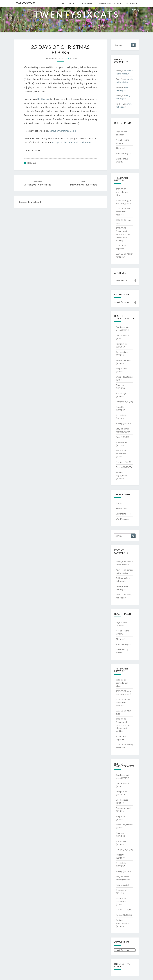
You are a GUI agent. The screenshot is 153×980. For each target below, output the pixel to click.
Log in (119, 503)
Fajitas (119, 467)
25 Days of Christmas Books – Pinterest (71, 142)
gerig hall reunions (87, 3)
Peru (118, 437)
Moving (119, 424)
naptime (120, 249)
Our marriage (122, 352)
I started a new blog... (122, 192)
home (62, 3)
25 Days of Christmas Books (62, 131)
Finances (120, 385)
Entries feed (121, 508)
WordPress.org (123, 519)
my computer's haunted (123, 212)
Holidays (32, 163)
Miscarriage (121, 393)
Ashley (74, 58)
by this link (44, 99)
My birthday (121, 415)
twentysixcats (26, 3)
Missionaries (122, 442)
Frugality (120, 407)
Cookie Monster (123, 335)
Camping (120, 402)
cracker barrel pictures (110, 3)
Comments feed (123, 514)
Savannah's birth (124, 360)
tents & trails (131, 3)
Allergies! (120, 148)
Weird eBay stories (124, 377)
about (71, 3)
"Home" (120, 462)
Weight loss (121, 369)
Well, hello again (124, 153)
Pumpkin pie (122, 344)
